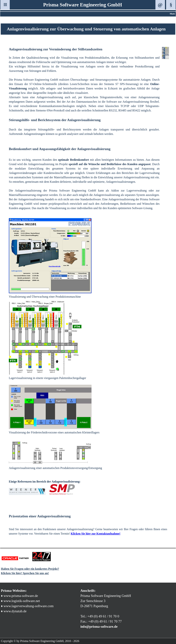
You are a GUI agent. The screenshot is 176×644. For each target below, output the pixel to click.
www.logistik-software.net (22, 601)
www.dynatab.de (15, 611)
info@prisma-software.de (99, 626)
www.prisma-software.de (21, 596)
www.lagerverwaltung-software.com (28, 606)
